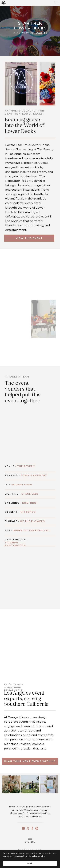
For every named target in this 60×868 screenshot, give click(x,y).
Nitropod (28, 512)
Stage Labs (30, 494)
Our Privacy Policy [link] (36, 856)
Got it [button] (30, 863)
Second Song (22, 484)
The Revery (26, 466)
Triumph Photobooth (15, 544)
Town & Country (34, 475)
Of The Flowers (32, 521)
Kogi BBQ (29, 503)
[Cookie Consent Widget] (30, 859)
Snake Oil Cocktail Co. (31, 531)
